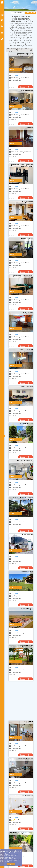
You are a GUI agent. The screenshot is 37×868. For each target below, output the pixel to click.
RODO (10, 861)
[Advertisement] (18, 702)
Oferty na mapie (30, 13)
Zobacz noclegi (25, 87)
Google (11, 851)
